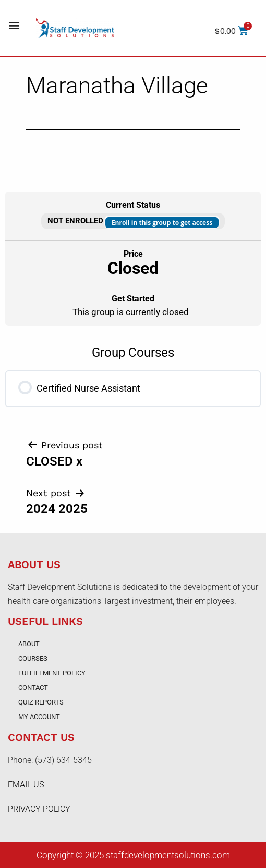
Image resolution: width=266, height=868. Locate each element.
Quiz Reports (41, 702)
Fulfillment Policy (52, 673)
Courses (33, 658)
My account (39, 717)
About (29, 644)
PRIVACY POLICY (39, 809)
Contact (33, 688)
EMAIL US (26, 784)
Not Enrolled (76, 221)
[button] (14, 25)
